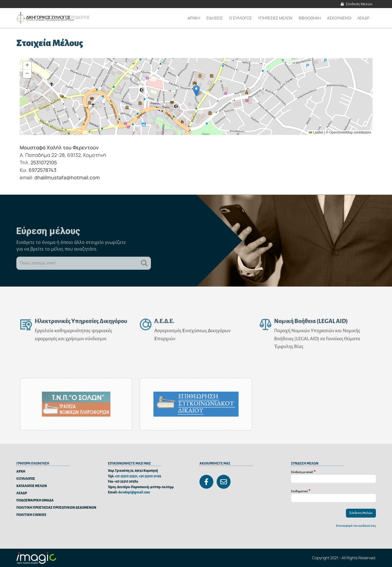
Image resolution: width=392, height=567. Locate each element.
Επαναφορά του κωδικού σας (356, 526)
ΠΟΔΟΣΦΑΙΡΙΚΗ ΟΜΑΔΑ (35, 500)
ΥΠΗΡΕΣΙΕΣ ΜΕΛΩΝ (275, 18)
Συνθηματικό (299, 491)
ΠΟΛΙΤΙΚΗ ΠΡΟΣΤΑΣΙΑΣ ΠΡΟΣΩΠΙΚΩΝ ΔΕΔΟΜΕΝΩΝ (56, 508)
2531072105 (44, 162)
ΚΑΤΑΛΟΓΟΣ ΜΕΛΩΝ (32, 486)
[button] (196, 91)
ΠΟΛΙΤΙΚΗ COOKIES (31, 515)
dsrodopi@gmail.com (134, 492)
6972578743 (42, 170)
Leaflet (316, 132)
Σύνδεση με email (302, 472)
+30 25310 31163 (150, 476)
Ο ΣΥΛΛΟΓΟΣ (26, 479)
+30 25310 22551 (126, 476)
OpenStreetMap (341, 132)
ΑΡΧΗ (21, 472)
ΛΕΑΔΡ (363, 18)
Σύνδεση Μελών (359, 4)
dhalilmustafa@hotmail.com (67, 177)
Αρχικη (194, 18)
